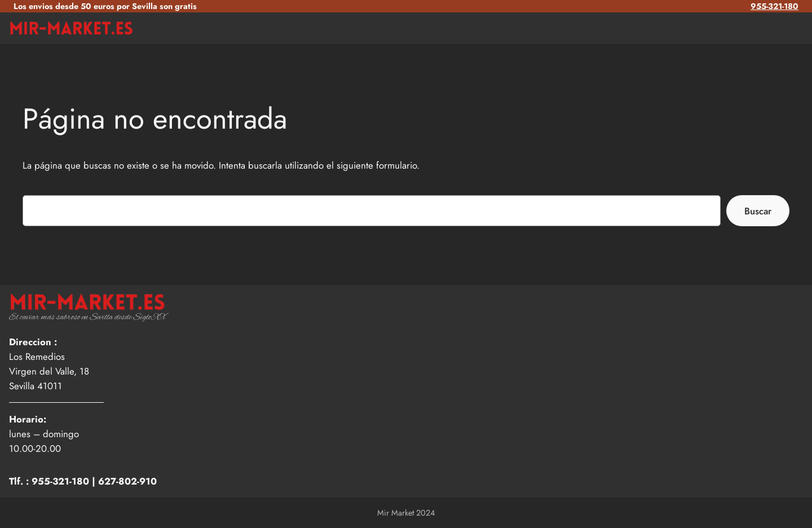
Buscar (758, 211)
